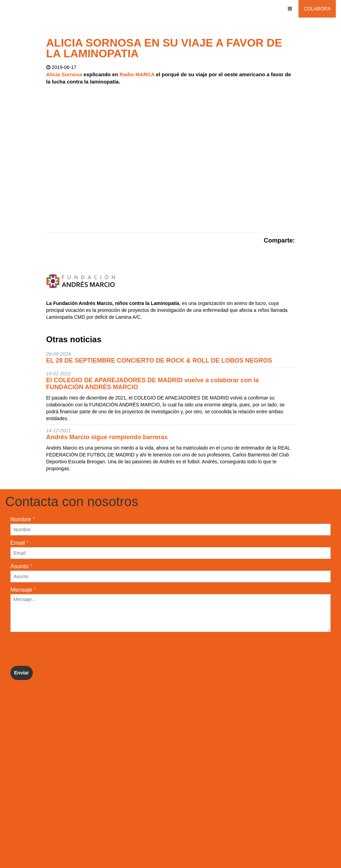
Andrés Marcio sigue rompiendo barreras (107, 437)
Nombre (23, 519)
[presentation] (63, 649)
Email (20, 543)
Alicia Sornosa (64, 74)
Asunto (21, 566)
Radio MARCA (137, 74)
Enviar (22, 673)
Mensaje (23, 590)
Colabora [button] (317, 9)
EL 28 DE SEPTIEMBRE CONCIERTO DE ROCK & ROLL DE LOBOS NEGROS (159, 361)
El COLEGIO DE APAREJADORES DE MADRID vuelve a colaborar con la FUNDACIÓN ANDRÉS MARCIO (153, 384)
